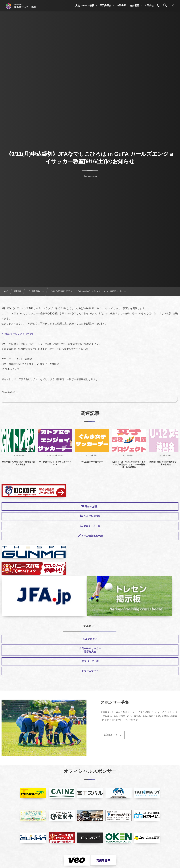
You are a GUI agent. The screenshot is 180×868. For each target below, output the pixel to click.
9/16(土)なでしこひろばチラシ (18, 334)
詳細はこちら (113, 735)
